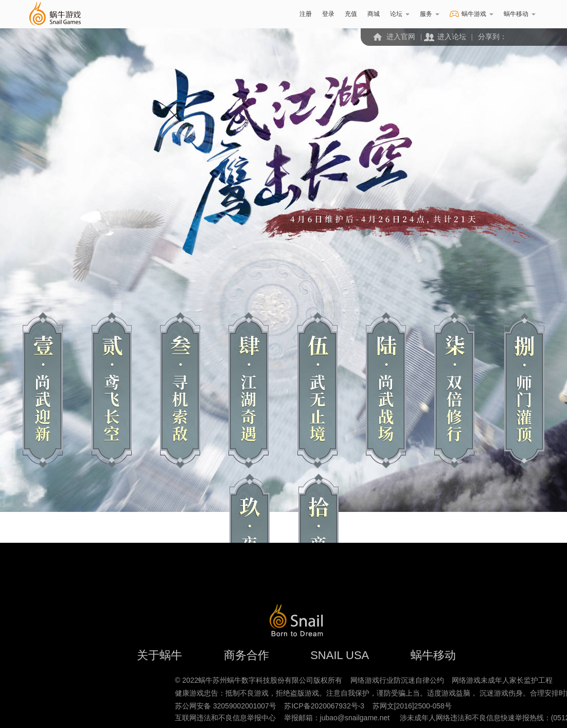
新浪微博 (531, 37)
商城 (374, 14)
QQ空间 (548, 37)
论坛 (400, 14)
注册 (306, 14)
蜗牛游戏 (55, 14)
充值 (351, 14)
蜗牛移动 (520, 14)
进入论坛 (452, 37)
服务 (430, 14)
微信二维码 (514, 37)
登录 (328, 14)
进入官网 (401, 37)
